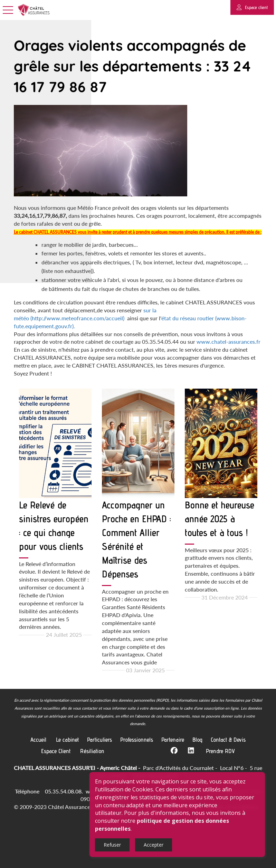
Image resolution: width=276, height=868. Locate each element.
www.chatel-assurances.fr (229, 342)
